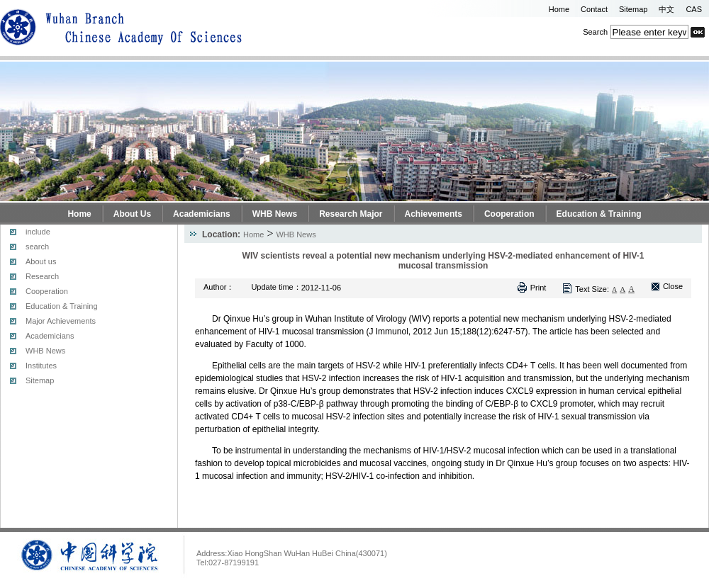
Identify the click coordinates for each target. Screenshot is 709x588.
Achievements (434, 214)
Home (559, 9)
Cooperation (509, 214)
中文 (666, 9)
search (37, 247)
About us (41, 261)
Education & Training (599, 214)
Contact (594, 9)
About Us (132, 214)
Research (42, 276)
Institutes (41, 366)
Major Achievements (61, 321)
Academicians (202, 214)
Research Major (351, 214)
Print (538, 288)
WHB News (275, 214)
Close (673, 286)
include (38, 232)
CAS (694, 9)
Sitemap (633, 9)
